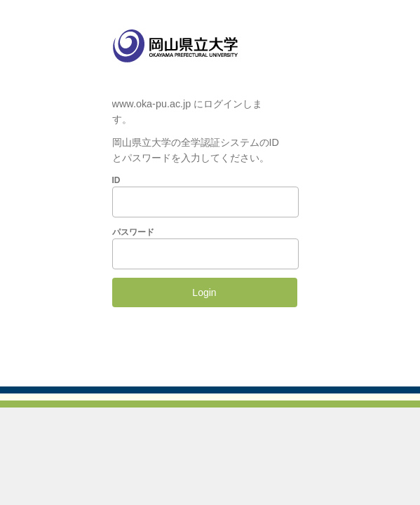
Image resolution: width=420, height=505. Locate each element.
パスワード (133, 232)
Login (204, 292)
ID (116, 180)
